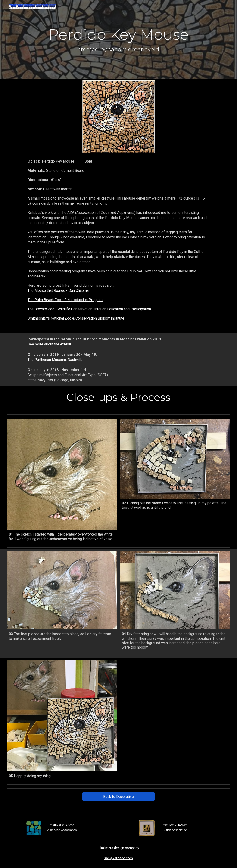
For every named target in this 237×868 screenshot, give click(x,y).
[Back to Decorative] (118, 797)
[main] (118, 39)
